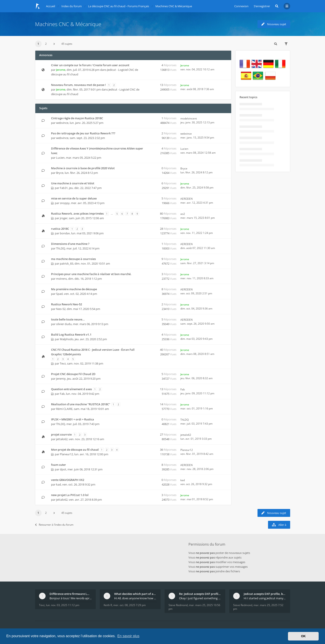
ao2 (183, 214)
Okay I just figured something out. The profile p (200, 598)
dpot (63, 469)
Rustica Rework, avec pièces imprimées (77, 213)
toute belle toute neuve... (68, 319)
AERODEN (186, 199)
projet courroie (61, 434)
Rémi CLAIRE (64, 409)
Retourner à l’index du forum (54, 525)
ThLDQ (61, 248)
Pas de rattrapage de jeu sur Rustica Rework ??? (83, 133)
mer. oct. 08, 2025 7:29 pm (130, 605)
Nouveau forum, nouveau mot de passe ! (78, 85)
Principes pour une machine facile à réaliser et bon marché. (91, 274)
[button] (54, 44)
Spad (59, 294)
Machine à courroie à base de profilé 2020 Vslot (83, 168)
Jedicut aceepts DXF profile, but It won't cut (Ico (265, 594)
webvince (62, 123)
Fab (62, 394)
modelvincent (189, 118)
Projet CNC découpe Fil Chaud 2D (73, 374)
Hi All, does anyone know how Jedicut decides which (135, 598)
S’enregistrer (262, 6)
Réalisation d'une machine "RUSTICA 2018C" (81, 404)
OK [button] (303, 636)
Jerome (61, 70)
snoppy (65, 203)
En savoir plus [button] (128, 636)
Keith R (108, 605)
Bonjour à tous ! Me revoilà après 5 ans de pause (71, 598)
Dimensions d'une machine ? (70, 244)
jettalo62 (62, 439)
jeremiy (61, 379)
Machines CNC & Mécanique (68, 24)
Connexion (241, 6)
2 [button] (46, 44)
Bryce (60, 173)
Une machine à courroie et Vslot (73, 183)
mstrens (61, 279)
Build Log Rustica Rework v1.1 (71, 334)
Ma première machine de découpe (74, 289)
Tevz (63, 363)
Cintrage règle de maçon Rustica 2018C (77, 118)
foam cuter (59, 465)
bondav (65, 233)
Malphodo (67, 339)
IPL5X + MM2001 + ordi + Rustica (73, 419)
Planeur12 (66, 454)
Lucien (60, 158)
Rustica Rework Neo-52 (67, 304)
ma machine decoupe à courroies (73, 259)
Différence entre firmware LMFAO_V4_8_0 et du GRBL (71, 594)
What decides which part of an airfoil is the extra (135, 594)
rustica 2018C (60, 229)
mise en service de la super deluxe (74, 198)
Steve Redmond (178, 605)
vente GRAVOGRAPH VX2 (68, 480)
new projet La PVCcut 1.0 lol (70, 495)
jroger (64, 218)
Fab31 (64, 188)
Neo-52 (61, 309)
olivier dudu (64, 324)
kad (59, 484)
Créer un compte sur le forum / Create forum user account (90, 65)
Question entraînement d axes (71, 389)
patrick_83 (67, 263)
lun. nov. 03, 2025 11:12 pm (63, 605)
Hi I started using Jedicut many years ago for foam (265, 598)
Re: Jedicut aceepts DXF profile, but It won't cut (200, 594)
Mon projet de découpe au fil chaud (75, 450)
